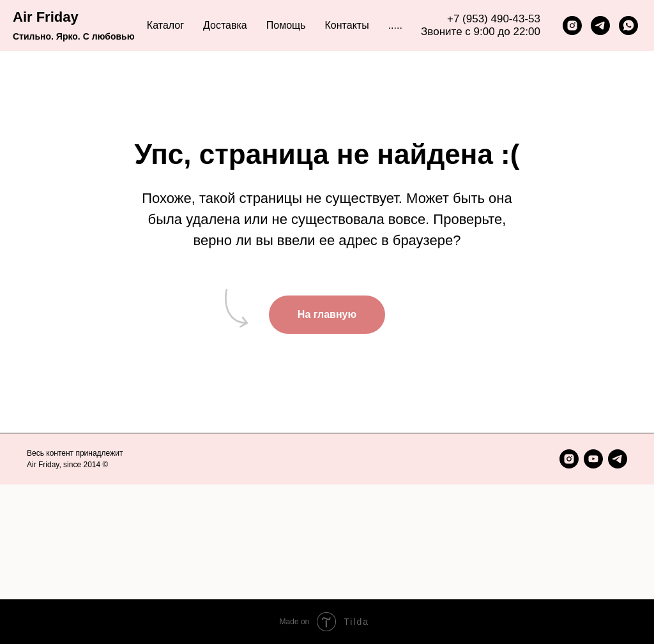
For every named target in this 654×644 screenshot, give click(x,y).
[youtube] (593, 459)
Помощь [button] (286, 25)
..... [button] (395, 25)
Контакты (347, 25)
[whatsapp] (628, 26)
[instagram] (572, 26)
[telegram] (600, 26)
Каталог (165, 25)
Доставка (225, 25)
